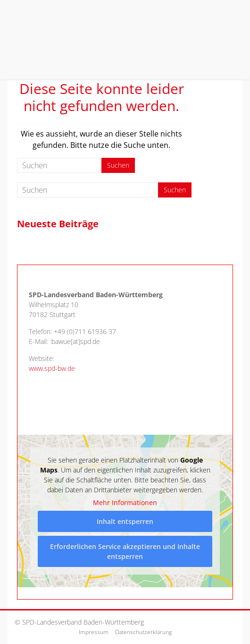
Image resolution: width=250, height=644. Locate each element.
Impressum (94, 632)
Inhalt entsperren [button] (125, 521)
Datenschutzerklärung (143, 632)
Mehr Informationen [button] (125, 503)
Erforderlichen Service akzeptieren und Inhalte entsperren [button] (125, 551)
